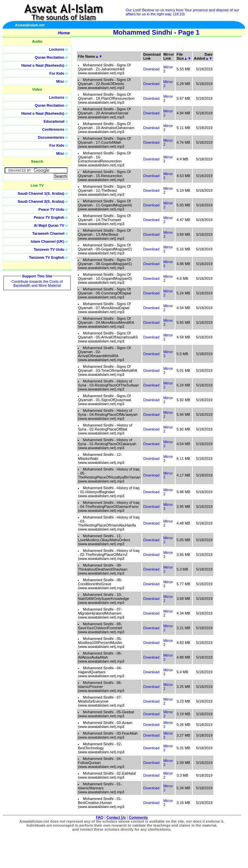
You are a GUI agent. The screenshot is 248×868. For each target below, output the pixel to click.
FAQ (100, 817)
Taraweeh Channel (48, 233)
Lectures (57, 49)
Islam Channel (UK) (47, 241)
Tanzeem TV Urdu (49, 249)
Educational (54, 121)
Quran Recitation (50, 57)
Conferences (53, 129)
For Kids (57, 73)
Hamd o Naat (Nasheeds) (43, 65)
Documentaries (51, 137)
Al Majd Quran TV (49, 225)
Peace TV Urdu (52, 209)
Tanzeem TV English (47, 257)
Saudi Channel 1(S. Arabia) (41, 193)
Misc (60, 81)
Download (151, 69)
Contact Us (116, 817)
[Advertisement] (216, 150)
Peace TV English (49, 217)
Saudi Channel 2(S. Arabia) (41, 201)
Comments (138, 817)
